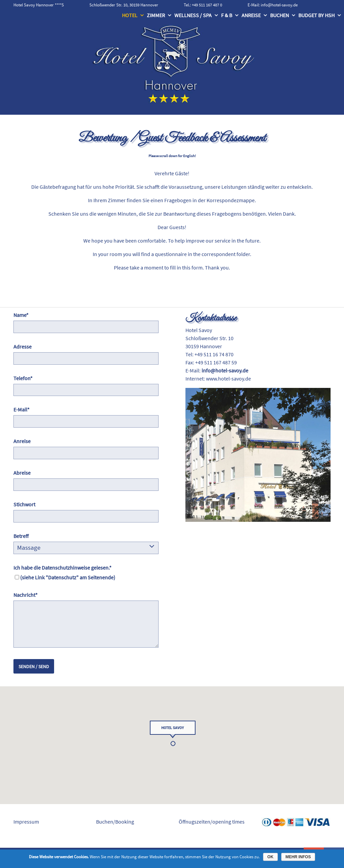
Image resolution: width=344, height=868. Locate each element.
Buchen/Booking (115, 822)
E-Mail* (21, 409)
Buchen (279, 15)
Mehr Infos (298, 857)
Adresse (23, 347)
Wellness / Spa (193, 15)
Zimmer (156, 15)
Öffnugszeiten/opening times (212, 822)
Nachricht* (26, 595)
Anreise (251, 15)
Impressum (26, 822)
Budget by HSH (316, 15)
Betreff (21, 536)
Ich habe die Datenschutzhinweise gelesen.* (62, 568)
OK (270, 857)
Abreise (22, 473)
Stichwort (24, 504)
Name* (21, 315)
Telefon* (23, 378)
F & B (227, 15)
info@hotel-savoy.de (279, 5)
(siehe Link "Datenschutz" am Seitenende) (68, 577)
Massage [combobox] (29, 548)
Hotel (130, 15)
